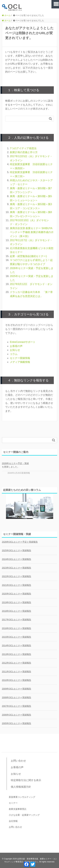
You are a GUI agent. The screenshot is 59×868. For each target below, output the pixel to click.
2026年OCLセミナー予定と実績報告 (20, 542)
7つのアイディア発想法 (23, 148)
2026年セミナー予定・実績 (15, 463)
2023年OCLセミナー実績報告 (17, 568)
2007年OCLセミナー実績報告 (17, 706)
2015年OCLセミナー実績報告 (17, 637)
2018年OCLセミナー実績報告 (17, 611)
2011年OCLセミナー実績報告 (17, 672)
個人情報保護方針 (21, 787)
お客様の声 (16, 346)
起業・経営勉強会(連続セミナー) (28, 256)
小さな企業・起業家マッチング (24, 815)
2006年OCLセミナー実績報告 (17, 715)
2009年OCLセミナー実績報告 (17, 689)
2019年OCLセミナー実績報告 (17, 602)
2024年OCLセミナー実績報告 (17, 559)
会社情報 (13, 821)
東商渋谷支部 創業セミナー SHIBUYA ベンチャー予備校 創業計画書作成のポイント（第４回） (32, 232)
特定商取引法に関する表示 (26, 780)
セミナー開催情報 (20, 358)
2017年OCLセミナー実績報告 (17, 620)
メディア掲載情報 (20, 362)
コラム (14, 354)
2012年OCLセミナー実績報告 (17, 663)
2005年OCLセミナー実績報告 (17, 723)
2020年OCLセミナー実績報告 (17, 594)
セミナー (13, 803)
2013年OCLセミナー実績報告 (17, 654)
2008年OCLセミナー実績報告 (17, 697)
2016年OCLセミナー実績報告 (17, 628)
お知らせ (15, 350)
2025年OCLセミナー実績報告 (17, 550)
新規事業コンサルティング (22, 797)
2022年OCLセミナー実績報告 (17, 576)
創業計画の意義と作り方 (24, 152)
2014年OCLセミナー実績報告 (17, 645)
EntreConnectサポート (23, 342)
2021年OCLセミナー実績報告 (17, 585)
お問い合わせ (18, 761)
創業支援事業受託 (18, 809)
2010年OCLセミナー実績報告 (17, 680)
